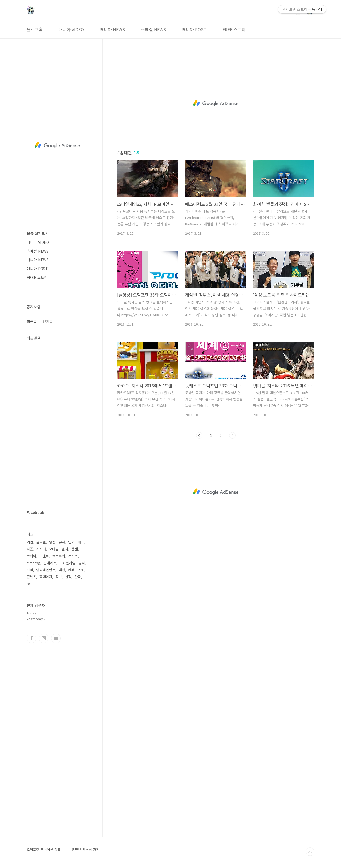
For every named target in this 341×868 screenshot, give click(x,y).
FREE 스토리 (234, 29)
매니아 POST (194, 29)
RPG (81, 570)
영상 (52, 542)
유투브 (56, 638)
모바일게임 (67, 563)
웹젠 (75, 549)
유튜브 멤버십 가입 (86, 850)
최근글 (32, 321)
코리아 (31, 556)
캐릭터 (41, 549)
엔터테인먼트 (46, 570)
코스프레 (59, 556)
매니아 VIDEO (71, 29)
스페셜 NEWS (153, 29)
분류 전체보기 (38, 233)
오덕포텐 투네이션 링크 (44, 850)
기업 (30, 542)
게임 (30, 570)
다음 (232, 435)
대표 (81, 542)
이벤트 (44, 556)
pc (29, 584)
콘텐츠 (31, 577)
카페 (71, 570)
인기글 (48, 321)
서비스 (73, 556)
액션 (62, 570)
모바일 (54, 549)
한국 (78, 577)
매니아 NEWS (112, 29)
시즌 (30, 549)
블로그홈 (35, 29)
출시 (65, 549)
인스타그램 (44, 638)
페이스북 (31, 638)
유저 (62, 542)
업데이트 (50, 563)
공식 (82, 563)
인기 (71, 542)
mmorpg (33, 563)
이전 (199, 435)
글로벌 (41, 542)
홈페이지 (46, 577)
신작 (68, 577)
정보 (59, 577)
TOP (310, 852)
